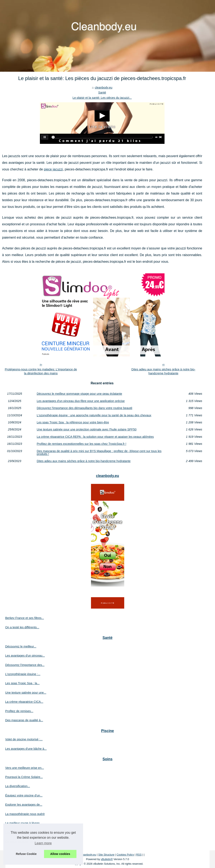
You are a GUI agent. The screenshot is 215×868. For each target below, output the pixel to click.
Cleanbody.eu (88, 855)
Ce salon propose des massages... (28, 842)
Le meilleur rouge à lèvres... (24, 823)
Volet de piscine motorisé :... (24, 739)
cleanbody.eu (104, 88)
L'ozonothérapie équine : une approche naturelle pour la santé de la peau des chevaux (94, 415)
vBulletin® (107, 859)
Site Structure (106, 855)
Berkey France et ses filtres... (25, 618)
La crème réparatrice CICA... (24, 702)
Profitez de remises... (19, 711)
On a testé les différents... (22, 627)
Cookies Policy (125, 855)
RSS (139, 855)
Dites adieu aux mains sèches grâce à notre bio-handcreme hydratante (163, 371)
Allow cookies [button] (60, 854)
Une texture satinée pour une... (26, 693)
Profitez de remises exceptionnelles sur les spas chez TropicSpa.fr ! (82, 444)
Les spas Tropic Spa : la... (22, 683)
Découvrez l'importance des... (25, 665)
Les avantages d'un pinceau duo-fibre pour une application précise (81, 401)
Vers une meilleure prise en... (25, 768)
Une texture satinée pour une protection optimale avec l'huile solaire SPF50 (87, 429)
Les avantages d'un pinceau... (25, 656)
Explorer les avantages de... (24, 805)
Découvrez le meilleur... (21, 646)
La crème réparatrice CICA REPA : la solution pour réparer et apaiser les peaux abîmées (95, 437)
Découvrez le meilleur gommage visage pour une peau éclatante (79, 394)
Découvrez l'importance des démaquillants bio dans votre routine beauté (85, 408)
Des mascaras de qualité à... (24, 720)
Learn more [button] (43, 843)
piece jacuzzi (53, 169)
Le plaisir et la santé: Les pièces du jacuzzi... (102, 98)
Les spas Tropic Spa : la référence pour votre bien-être (73, 422)
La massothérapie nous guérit (25, 814)
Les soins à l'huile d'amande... (25, 832)
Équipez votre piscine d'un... (24, 795)
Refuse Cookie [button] (26, 854)
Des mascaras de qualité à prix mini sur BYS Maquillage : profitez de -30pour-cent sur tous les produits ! (99, 453)
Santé (102, 92)
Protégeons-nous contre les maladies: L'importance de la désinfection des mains (41, 371)
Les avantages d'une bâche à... (26, 749)
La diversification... (18, 786)
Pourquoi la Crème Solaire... (24, 777)
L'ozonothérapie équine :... (23, 674)
